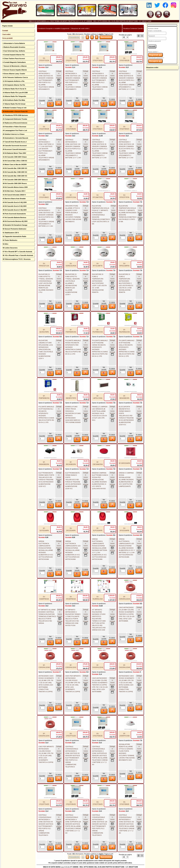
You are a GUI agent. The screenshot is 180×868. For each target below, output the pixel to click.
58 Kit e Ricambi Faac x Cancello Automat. (18, 255)
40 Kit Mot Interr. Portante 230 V (14, 191)
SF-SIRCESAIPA (124, 463)
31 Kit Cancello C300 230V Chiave (14, 157)
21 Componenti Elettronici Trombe (15, 119)
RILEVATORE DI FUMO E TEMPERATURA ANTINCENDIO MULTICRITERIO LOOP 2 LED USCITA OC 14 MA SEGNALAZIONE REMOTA (99, 283)
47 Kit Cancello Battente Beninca (14, 217)
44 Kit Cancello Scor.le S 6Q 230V (14, 206)
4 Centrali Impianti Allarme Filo (13, 55)
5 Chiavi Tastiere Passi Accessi (14, 58)
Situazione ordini (152, 67)
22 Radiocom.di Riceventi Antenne (15, 123)
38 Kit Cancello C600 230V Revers (14, 183)
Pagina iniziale (7, 26)
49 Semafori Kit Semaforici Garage (15, 225)
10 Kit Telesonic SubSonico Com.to (15, 77)
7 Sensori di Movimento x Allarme (14, 66)
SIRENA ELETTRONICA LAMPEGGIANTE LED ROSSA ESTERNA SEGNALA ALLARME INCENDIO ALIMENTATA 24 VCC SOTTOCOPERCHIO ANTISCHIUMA (73, 550)
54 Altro (5, 244)
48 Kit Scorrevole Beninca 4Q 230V (15, 221)
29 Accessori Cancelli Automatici (14, 149)
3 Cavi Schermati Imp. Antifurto (14, 51)
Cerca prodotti (7, 38)
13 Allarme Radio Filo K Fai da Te (14, 89)
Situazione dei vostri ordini (80, 28)
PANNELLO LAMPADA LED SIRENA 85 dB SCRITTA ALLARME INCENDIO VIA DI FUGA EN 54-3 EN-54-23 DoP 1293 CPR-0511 (100, 413)
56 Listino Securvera (10, 248)
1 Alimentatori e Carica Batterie (14, 43)
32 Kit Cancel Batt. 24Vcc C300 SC (15, 161)
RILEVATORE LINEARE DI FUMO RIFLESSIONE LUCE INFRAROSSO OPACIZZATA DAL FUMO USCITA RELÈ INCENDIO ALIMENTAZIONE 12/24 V (46, 349)
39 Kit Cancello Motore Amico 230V (15, 187)
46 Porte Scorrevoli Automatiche (14, 214)
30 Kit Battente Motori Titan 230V (14, 153)
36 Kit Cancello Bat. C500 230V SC (15, 176)
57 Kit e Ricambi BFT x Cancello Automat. (17, 252)
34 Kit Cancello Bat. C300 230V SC (15, 168)
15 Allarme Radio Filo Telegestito (14, 96)
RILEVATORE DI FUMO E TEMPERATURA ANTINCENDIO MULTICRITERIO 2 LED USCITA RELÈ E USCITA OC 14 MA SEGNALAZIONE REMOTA (126, 283)
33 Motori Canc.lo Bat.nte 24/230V (14, 164)
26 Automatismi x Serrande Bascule (15, 138)
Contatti (5, 31)
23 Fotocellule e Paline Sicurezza (14, 127)
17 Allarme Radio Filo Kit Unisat (14, 104)
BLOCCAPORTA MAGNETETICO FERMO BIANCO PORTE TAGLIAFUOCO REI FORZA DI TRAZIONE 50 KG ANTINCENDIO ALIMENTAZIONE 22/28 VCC (126, 416)
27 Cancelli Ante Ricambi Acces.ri (14, 142)
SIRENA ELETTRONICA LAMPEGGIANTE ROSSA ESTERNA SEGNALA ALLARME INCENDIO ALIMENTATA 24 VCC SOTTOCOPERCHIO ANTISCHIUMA (46, 550)
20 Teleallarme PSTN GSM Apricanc (15, 115)
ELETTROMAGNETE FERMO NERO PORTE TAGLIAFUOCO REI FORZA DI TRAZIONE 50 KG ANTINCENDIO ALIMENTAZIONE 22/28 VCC (46, 480)
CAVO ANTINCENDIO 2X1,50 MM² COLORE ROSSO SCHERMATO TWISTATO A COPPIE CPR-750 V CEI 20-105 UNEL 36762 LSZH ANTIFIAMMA (100, 685)
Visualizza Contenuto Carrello (133, 28)
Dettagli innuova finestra (59, 76)
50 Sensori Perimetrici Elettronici (14, 229)
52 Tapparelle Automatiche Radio (14, 236)
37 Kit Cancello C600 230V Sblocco (15, 180)
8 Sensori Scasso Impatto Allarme (14, 70)
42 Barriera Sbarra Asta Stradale (14, 199)
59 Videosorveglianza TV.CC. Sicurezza (16, 259)
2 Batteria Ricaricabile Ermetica (14, 47)
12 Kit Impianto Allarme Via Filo (14, 85)
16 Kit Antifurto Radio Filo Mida (14, 100)
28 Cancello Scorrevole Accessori (14, 146)
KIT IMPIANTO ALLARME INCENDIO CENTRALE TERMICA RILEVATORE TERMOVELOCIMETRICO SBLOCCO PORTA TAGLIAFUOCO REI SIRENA (47, 616)
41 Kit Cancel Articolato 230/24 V (14, 195)
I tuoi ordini (6, 34)
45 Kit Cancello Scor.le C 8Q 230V (14, 210)
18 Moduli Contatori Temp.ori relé (14, 108)
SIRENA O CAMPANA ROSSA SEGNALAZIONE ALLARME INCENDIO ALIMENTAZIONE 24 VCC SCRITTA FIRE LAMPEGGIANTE (126, 480)
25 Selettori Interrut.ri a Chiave (13, 134)
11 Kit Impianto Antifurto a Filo (13, 81)
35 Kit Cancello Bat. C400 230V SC (15, 172)
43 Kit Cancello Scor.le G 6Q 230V (14, 202)
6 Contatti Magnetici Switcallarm (14, 62)
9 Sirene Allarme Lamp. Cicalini (14, 74)
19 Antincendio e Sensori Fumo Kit (15, 111)
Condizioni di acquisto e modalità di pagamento (54, 28)
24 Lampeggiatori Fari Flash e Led (15, 130)
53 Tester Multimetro (10, 240)
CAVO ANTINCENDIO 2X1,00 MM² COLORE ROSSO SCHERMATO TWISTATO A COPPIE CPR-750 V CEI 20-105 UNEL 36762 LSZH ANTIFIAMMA (127, 614)
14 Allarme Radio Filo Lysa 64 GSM (15, 93)
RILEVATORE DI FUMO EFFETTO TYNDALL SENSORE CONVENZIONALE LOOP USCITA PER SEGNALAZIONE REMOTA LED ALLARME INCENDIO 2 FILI (46, 283)
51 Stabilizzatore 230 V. (11, 233)
